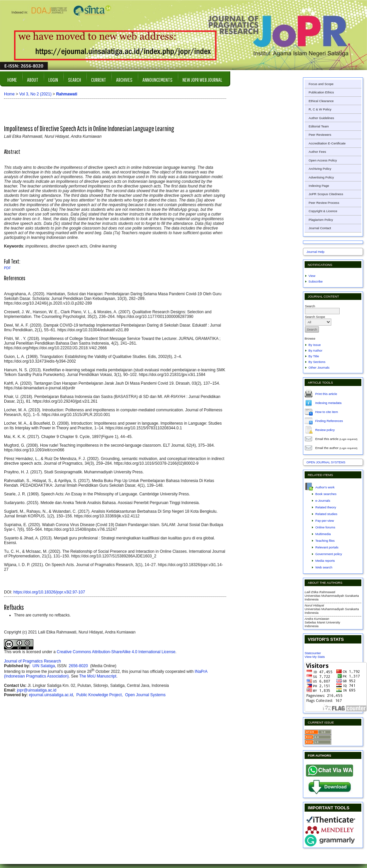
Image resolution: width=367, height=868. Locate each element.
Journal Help (316, 252)
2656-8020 (79, 666)
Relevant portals (327, 547)
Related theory (326, 507)
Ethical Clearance (321, 101)
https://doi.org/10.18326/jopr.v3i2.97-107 (49, 592)
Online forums (325, 527)
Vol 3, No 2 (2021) (36, 94)
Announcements (157, 80)
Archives (124, 80)
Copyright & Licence (323, 211)
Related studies (326, 514)
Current (99, 80)
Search (75, 80)
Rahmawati (67, 94)
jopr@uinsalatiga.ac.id (37, 690)
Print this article (326, 393)
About (33, 80)
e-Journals (323, 501)
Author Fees (317, 152)
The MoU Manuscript (98, 676)
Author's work (325, 487)
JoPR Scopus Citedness (326, 194)
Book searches (326, 494)
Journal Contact (320, 228)
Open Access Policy (323, 160)
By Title (314, 356)
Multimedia (323, 534)
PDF (7, 268)
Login (53, 80)
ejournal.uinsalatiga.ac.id (51, 695)
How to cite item (327, 411)
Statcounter (313, 653)
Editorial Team (319, 126)
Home (12, 80)
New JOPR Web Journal (202, 80)
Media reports (325, 561)
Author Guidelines (321, 118)
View (312, 276)
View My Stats (315, 657)
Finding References (329, 420)
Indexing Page (319, 186)
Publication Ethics (321, 92)
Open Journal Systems (326, 462)
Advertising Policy (321, 177)
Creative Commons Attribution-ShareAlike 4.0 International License (116, 652)
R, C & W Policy (320, 109)
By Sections (317, 362)
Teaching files (325, 541)
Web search (324, 567)
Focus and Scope (321, 84)
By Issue (315, 345)
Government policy (329, 554)
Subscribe (316, 281)
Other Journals (319, 367)
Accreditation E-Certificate (327, 143)
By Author (316, 350)
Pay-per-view (325, 521)
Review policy (325, 429)
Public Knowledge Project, (100, 695)
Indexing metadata (328, 402)
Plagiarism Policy (321, 220)
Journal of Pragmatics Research (33, 661)
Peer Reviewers (320, 135)
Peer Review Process (324, 203)
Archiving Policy (320, 169)
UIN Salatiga (44, 666)
